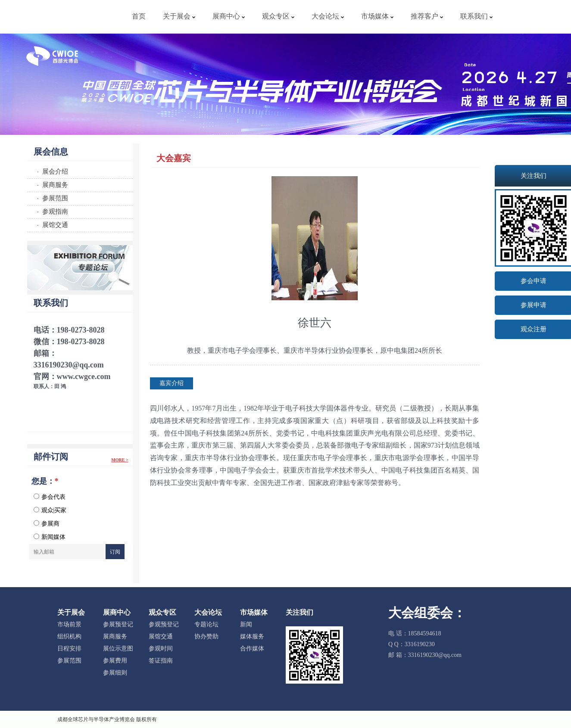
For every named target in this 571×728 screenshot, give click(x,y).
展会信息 (51, 152)
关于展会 (179, 16)
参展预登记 (118, 624)
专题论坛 (206, 624)
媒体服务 (252, 636)
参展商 (47, 523)
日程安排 (69, 649)
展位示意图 (118, 649)
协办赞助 (206, 636)
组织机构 (69, 636)
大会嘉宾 (174, 158)
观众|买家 (50, 510)
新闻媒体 (50, 537)
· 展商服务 (51, 185)
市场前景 (69, 624)
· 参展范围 (51, 198)
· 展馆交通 (51, 225)
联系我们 (476, 16)
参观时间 (161, 649)
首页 (139, 16)
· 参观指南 (51, 211)
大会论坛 (328, 16)
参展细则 (115, 673)
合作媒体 (252, 649)
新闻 (246, 624)
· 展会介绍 (51, 171)
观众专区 (278, 16)
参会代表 (50, 497)
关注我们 (300, 612)
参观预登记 (164, 624)
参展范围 (69, 661)
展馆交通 (161, 636)
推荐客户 (427, 16)
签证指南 (161, 661)
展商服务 (115, 636)
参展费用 (115, 661)
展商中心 (229, 16)
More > (120, 460)
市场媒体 (377, 16)
